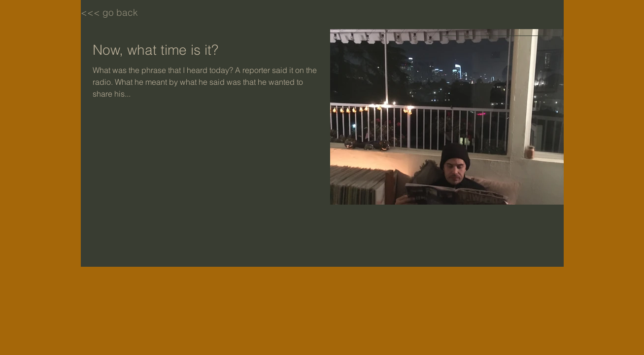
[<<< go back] (116, 12)
